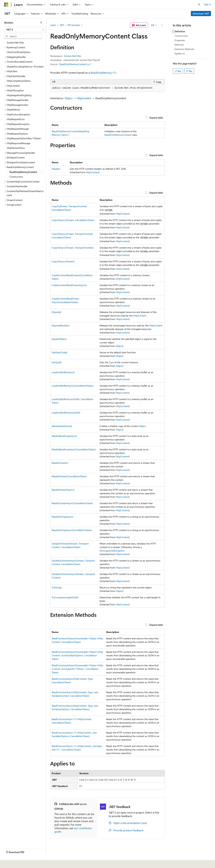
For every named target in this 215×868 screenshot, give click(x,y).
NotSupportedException (112, 551)
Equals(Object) (59, 339)
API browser (74, 25)
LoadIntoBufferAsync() (63, 372)
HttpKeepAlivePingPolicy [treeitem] (19, 95)
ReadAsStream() (60, 463)
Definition (180, 31)
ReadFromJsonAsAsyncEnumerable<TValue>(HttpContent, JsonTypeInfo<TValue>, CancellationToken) (77, 669)
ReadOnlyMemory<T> (104, 73)
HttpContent (84, 98)
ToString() (57, 587)
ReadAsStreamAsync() (63, 490)
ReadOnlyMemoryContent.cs (74, 64)
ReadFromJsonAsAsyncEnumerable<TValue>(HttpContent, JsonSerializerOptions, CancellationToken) (77, 655)
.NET (62, 25)
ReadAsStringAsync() (62, 517)
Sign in (207, 4)
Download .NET (201, 14)
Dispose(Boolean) (61, 325)
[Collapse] (41, 23)
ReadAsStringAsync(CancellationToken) (72, 530)
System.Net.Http (72, 56)
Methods (179, 45)
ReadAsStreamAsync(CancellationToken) (72, 503)
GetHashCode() (60, 352)
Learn (53, 25)
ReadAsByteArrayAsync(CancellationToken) (74, 449)
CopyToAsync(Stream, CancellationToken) (73, 220)
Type (111, 362)
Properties (180, 40)
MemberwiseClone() (62, 426)
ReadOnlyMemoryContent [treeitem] (23, 172)
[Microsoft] (6, 5)
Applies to (180, 53)
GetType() (57, 362)
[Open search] (199, 5)
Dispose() (56, 312)
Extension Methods (184, 49)
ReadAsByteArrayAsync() (64, 436)
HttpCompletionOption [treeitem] (19, 81)
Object (69, 98)
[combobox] (25, 30)
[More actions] (162, 25)
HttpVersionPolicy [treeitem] (16, 148)
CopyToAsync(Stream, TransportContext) (73, 248)
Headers (56, 169)
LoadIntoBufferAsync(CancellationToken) (72, 386)
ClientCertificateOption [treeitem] (18, 52)
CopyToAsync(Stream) (63, 261)
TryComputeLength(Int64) (65, 597)
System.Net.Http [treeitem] (15, 42)
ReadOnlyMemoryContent (118, 135)
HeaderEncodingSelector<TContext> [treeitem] (26, 67)
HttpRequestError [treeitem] (16, 119)
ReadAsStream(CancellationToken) (69, 476)
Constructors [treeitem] (16, 177)
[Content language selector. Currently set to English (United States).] (19, 863)
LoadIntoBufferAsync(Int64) (66, 413)
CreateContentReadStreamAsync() (69, 285)
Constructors (181, 36)
